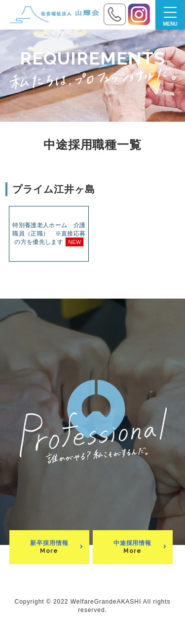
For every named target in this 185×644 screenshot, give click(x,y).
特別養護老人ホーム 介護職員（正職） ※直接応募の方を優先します (49, 234)
